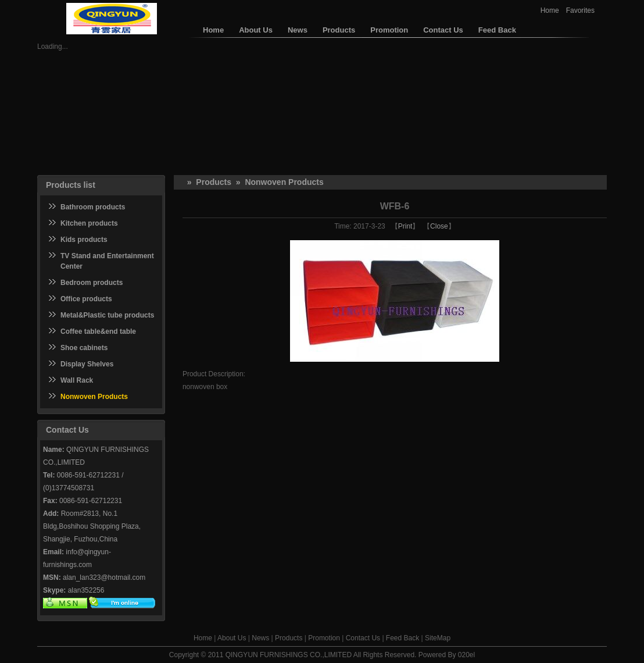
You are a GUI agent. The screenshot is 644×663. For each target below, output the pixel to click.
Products (214, 182)
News (260, 638)
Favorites (580, 10)
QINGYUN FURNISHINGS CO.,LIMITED (289, 655)
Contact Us (363, 638)
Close (439, 226)
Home (550, 10)
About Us (232, 638)
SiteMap (438, 638)
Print (405, 226)
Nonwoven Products (284, 182)
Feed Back (403, 638)
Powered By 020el (447, 655)
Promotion (324, 638)
